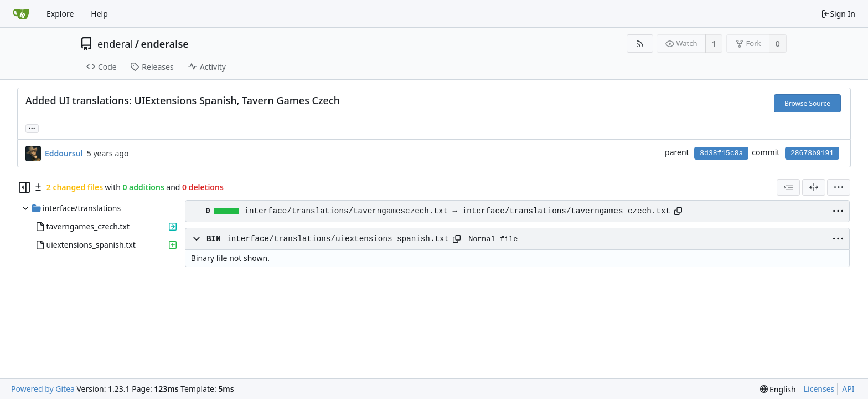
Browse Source (807, 103)
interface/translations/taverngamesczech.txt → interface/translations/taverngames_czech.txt (457, 211)
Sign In (838, 14)
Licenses (819, 389)
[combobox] (788, 187)
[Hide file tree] (24, 187)
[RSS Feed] (640, 44)
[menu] (839, 187)
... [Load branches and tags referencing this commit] (32, 128)
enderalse (165, 44)
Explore (60, 14)
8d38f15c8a (721, 153)
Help (99, 14)
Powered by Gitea (43, 389)
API (848, 389)
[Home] (21, 14)
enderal (115, 44)
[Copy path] (678, 211)
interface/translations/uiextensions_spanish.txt (338, 239)
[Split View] (814, 187)
